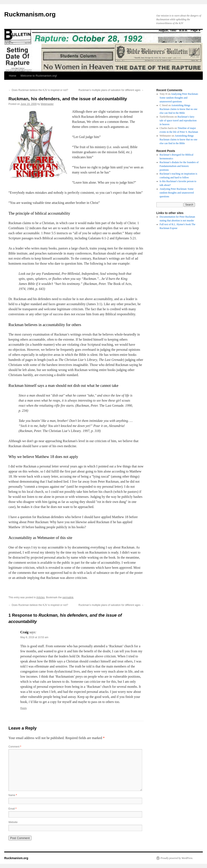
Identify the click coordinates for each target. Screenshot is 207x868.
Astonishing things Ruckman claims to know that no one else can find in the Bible (179, 109)
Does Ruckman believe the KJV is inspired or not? (38, 90)
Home (13, 76)
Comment (15, 747)
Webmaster (47, 104)
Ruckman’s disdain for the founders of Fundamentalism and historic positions (179, 166)
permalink (68, 597)
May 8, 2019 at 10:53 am (34, 637)
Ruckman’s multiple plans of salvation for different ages (111, 90)
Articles (40, 597)
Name (13, 795)
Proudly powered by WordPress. (177, 858)
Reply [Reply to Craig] (24, 708)
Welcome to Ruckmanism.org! (39, 76)
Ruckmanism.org (30, 14)
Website (13, 822)
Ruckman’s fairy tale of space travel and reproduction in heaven (178, 121)
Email (12, 809)
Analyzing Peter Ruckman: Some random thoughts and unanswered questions (179, 98)
